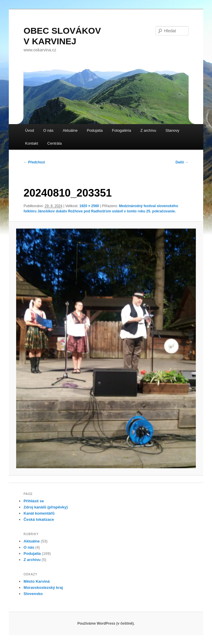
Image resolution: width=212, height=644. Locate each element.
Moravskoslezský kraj (43, 588)
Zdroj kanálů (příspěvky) (46, 507)
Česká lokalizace (39, 519)
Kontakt (31, 143)
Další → (182, 162)
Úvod (29, 130)
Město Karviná (37, 581)
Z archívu (148, 130)
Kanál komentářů (39, 513)
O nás (48, 130)
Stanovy (173, 130)
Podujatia (95, 130)
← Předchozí (34, 162)
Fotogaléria (121, 130)
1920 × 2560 (89, 206)
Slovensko (33, 594)
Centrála (54, 143)
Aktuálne (70, 130)
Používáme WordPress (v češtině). (106, 623)
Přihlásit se (34, 501)
